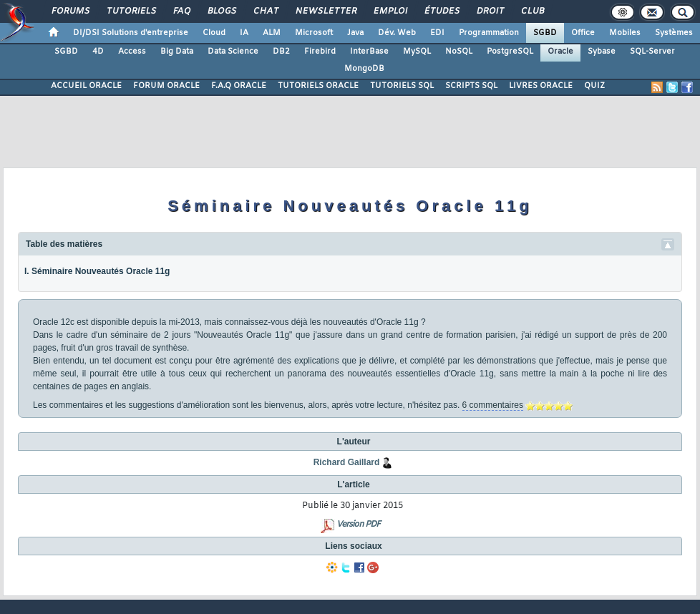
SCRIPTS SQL (471, 86)
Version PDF (358, 525)
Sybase (602, 52)
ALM (272, 33)
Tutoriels (131, 11)
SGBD (545, 33)
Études (441, 11)
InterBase (369, 52)
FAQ (181, 11)
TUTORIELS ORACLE (318, 86)
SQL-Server (652, 52)
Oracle (560, 52)
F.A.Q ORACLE (239, 86)
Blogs (221, 11)
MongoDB (364, 69)
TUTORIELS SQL (402, 86)
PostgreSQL (510, 52)
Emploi (390, 11)
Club (532, 11)
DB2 (281, 52)
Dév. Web (397, 33)
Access (132, 52)
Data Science (233, 52)
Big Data (177, 52)
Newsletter (325, 11)
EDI (437, 33)
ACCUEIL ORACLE (86, 86)
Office (583, 33)
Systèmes (674, 33)
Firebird (320, 52)
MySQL (417, 52)
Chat (265, 11)
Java (355, 33)
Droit (490, 11)
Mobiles (625, 33)
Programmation (489, 33)
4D (98, 52)
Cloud (214, 33)
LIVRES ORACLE (541, 86)
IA (244, 33)
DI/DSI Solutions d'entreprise (131, 33)
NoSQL (459, 52)
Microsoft (314, 33)
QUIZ (594, 86)
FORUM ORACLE (166, 86)
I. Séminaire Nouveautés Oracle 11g (97, 271)
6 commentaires (493, 405)
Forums (70, 11)
